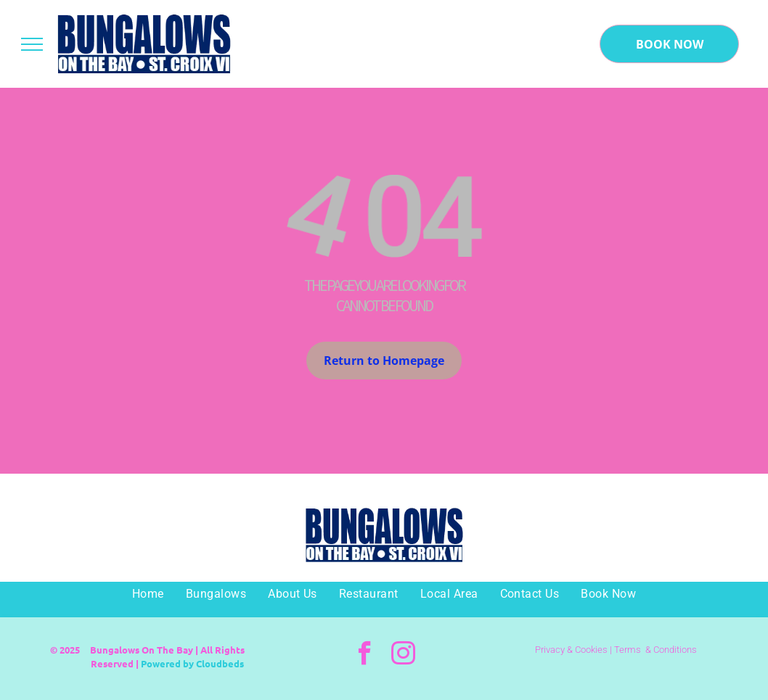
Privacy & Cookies (571, 650)
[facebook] (365, 655)
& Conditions (671, 650)
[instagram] (403, 655)
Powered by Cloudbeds (192, 663)
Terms (628, 650)
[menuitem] (148, 594)
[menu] (32, 44)
